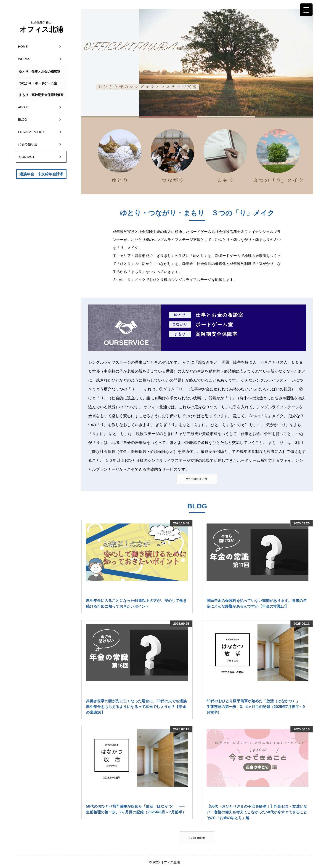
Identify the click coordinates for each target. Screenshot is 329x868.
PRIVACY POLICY (31, 132)
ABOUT (24, 107)
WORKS (24, 59)
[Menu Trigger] (306, 10)
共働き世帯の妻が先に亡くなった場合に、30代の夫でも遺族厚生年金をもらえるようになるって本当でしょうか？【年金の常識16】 (136, 707)
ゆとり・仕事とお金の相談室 (40, 72)
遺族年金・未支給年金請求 (41, 174)
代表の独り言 (28, 144)
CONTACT (27, 157)
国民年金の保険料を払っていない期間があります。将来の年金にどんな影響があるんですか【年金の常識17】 (257, 604)
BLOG (23, 120)
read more (197, 838)
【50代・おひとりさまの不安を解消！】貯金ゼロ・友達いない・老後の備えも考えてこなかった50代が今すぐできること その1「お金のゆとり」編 (257, 812)
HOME (23, 47)
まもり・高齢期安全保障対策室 (41, 95)
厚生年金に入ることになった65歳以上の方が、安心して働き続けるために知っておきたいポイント (136, 604)
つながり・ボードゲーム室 (38, 83)
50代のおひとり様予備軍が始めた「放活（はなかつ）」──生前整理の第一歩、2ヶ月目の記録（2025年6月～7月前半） (136, 809)
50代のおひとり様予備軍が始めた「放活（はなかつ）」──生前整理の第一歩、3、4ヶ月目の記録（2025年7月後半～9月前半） (256, 707)
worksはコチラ (197, 479)
